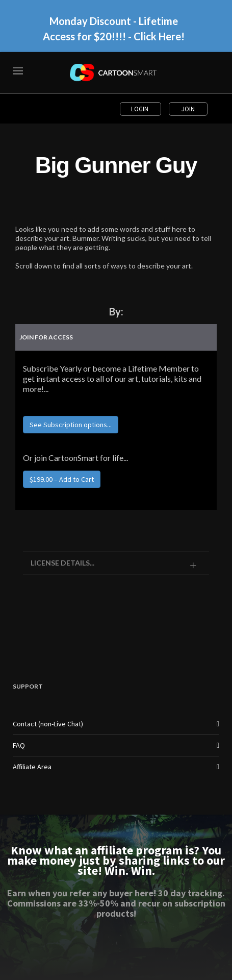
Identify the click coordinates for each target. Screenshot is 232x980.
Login (140, 109)
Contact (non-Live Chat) (48, 724)
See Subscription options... (71, 425)
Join (188, 109)
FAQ (19, 745)
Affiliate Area (32, 767)
